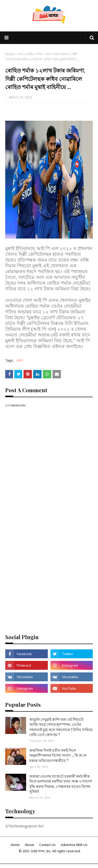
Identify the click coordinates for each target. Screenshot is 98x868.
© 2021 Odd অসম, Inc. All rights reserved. (50, 851)
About (29, 845)
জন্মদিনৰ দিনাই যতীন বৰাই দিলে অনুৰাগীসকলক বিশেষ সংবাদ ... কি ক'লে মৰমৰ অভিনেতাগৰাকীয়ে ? (58, 755)
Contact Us (47, 845)
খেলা (20, 54)
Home (10, 54)
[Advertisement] (49, 576)
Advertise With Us (74, 845)
